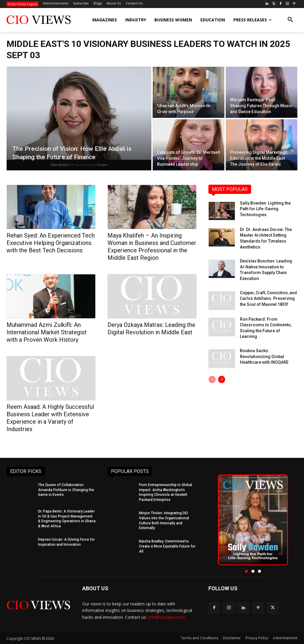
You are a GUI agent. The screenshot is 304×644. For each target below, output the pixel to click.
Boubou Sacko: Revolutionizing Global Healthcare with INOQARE (264, 356)
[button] (290, 20)
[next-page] (222, 379)
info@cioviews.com (166, 617)
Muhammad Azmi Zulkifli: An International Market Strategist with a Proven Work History (47, 332)
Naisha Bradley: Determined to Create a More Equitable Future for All (167, 546)
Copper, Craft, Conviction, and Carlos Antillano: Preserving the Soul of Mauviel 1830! (268, 299)
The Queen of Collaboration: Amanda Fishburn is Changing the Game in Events (66, 490)
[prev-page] (212, 379)
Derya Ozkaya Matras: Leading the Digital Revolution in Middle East (151, 329)
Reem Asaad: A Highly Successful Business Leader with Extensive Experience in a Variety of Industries (50, 418)
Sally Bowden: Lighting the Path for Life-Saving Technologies (265, 209)
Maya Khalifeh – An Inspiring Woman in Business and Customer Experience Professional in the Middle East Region (152, 247)
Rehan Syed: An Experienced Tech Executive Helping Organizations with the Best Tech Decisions (51, 243)
